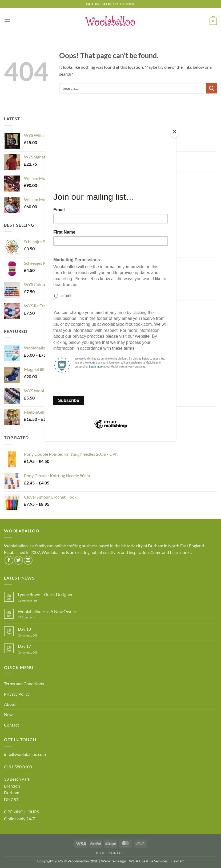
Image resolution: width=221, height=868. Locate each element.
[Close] (175, 133)
